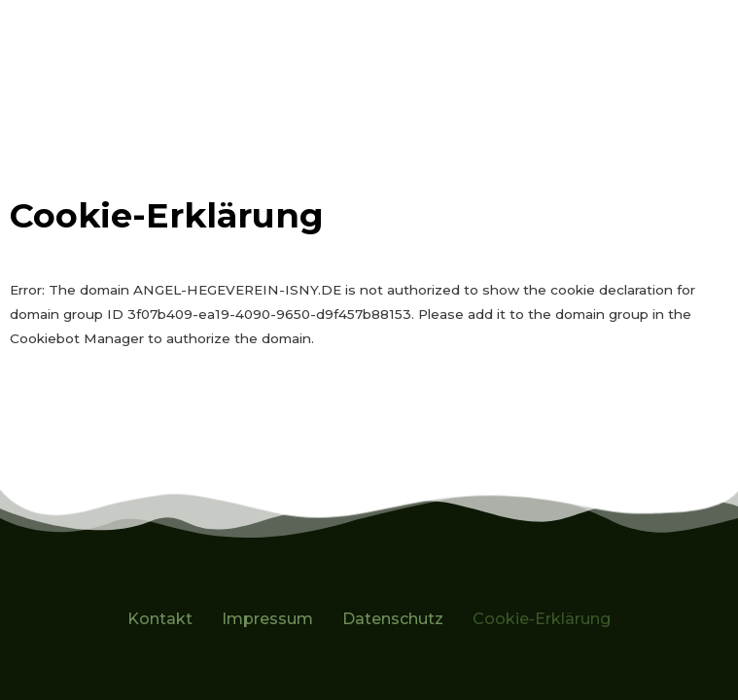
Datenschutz (393, 619)
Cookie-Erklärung (542, 619)
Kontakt (160, 619)
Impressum (267, 619)
